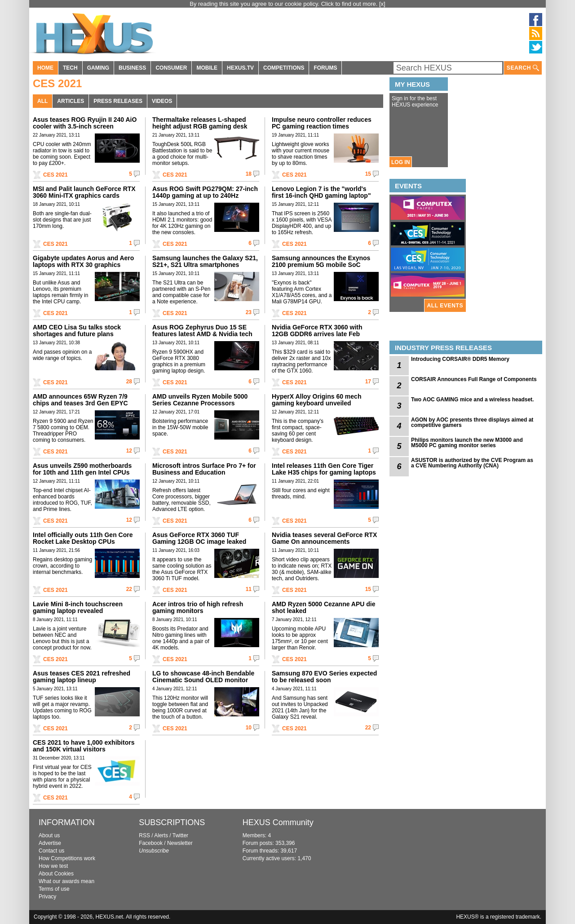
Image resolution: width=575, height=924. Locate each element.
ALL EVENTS (445, 306)
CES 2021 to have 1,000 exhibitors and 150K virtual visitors (84, 746)
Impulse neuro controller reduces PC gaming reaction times (322, 123)
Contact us (51, 851)
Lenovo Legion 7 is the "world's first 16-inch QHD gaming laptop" (321, 192)
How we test (53, 866)
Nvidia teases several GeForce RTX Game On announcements (324, 538)
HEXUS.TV (240, 68)
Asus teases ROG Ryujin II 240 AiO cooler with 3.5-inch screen (85, 123)
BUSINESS (132, 68)
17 (368, 382)
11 (249, 589)
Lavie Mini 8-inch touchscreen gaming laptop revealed (78, 607)
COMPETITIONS (284, 68)
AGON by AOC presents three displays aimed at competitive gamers (472, 422)
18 (249, 174)
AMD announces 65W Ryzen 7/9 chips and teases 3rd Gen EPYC (80, 400)
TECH (70, 68)
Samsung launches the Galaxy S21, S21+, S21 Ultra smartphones (205, 261)
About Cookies (56, 874)
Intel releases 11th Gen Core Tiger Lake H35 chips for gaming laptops (324, 469)
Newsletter (180, 843)
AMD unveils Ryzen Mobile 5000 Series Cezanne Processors (200, 400)
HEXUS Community (278, 822)
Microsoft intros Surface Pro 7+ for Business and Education (204, 469)
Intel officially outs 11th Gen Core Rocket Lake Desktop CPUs (83, 538)
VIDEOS (162, 101)
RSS (144, 835)
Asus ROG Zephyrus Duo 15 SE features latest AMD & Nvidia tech (202, 331)
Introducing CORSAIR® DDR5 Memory (460, 359)
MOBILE (207, 68)
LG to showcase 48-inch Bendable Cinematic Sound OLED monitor (203, 677)
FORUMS (325, 68)
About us (49, 835)
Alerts (161, 835)
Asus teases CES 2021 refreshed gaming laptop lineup (82, 677)
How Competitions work (67, 858)
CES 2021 (55, 175)
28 (129, 382)
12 (129, 451)
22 (129, 589)
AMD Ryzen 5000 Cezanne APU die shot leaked (324, 607)
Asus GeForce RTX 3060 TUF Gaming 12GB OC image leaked (199, 538)
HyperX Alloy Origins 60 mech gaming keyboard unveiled (316, 400)
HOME (45, 68)
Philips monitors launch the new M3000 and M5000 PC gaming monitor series (467, 443)
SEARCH (523, 68)
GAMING (98, 68)
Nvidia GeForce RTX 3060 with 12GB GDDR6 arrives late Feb (317, 331)
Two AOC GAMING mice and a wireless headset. (472, 400)
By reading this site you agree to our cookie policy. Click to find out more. (284, 4)
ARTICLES (71, 101)
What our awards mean (66, 881)
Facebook (151, 843)
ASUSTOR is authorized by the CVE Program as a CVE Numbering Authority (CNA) (472, 463)
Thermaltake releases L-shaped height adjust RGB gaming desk (200, 123)
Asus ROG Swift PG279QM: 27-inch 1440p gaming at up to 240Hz (205, 192)
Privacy (47, 897)
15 (368, 174)
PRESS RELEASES (118, 101)
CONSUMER (171, 68)
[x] (382, 4)
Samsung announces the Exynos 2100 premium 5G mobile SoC (321, 261)
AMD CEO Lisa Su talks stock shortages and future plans (77, 331)
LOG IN (400, 162)
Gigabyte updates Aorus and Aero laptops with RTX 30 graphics (83, 261)
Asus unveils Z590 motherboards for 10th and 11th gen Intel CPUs (82, 469)
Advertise (50, 843)
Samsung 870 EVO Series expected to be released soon (324, 677)
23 (249, 312)
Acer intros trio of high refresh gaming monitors (198, 607)
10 (249, 728)
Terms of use (54, 889)
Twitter (180, 835)
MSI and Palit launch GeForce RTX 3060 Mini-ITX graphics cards (84, 192)
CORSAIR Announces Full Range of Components (474, 379)
